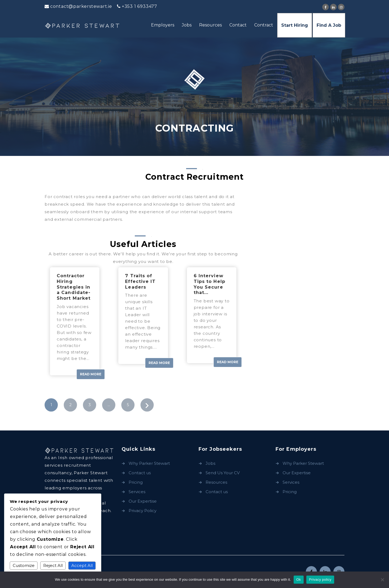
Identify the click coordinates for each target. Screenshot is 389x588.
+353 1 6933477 (140, 6)
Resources (210, 25)
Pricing (136, 482)
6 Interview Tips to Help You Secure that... (209, 284)
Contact (238, 25)
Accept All (82, 565)
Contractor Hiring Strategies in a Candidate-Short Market (74, 287)
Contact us (140, 473)
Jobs (187, 25)
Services (137, 492)
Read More (91, 374)
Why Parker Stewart (149, 463)
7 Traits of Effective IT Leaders (140, 281)
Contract (264, 25)
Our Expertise (143, 501)
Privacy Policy (142, 511)
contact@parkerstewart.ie (81, 6)
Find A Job (329, 25)
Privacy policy (320, 579)
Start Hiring (295, 25)
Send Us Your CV (223, 473)
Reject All (53, 565)
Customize (24, 565)
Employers (163, 25)
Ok (299, 579)
